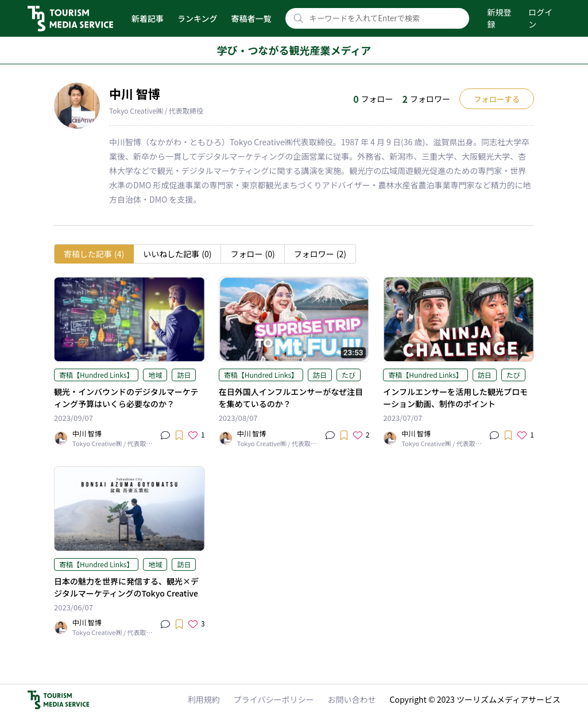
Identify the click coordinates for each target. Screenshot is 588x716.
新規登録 (500, 18)
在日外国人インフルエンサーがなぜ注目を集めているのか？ (291, 398)
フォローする (497, 99)
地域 (155, 375)
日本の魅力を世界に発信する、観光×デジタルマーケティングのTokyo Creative (126, 587)
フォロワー (320, 254)
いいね (177, 254)
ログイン (540, 18)
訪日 (184, 375)
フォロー (252, 254)
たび (349, 375)
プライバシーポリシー (274, 699)
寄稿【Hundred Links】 (96, 375)
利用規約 (204, 699)
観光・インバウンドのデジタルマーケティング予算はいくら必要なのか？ (126, 398)
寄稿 (94, 254)
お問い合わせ (352, 699)
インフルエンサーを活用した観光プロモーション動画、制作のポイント (455, 398)
